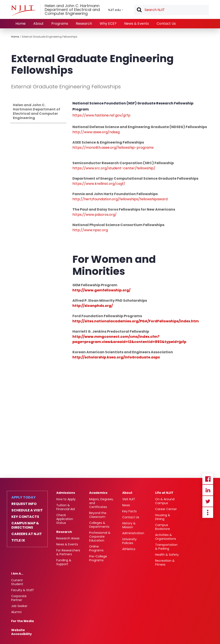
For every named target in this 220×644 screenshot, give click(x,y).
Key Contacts (25, 517)
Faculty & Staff (22, 590)
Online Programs (96, 548)
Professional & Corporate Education (100, 537)
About (38, 24)
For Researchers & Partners (68, 552)
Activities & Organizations (166, 537)
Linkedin (208, 490)
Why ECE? (108, 24)
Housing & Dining (163, 517)
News (126, 505)
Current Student (17, 582)
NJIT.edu (115, 10)
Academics (98, 493)
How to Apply (66, 499)
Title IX (18, 540)
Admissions (66, 493)
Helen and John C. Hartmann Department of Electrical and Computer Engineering (37, 111)
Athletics (129, 549)
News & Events (137, 24)
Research (84, 24)
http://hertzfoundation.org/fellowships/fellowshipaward (120, 199)
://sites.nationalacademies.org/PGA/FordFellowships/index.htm (140, 321)
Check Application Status (65, 519)
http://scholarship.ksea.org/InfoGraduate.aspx (116, 357)
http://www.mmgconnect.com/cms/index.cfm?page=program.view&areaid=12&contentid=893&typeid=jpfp (129, 339)
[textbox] (171, 10)
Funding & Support (64, 562)
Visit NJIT (129, 499)
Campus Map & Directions (25, 525)
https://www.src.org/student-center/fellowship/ (114, 168)
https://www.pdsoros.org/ (95, 215)
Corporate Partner (19, 598)
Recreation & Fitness (165, 563)
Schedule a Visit (27, 510)
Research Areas (68, 538)
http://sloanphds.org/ (93, 306)
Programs (60, 24)
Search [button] (139, 10)
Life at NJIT (164, 493)
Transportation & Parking (166, 547)
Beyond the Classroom (98, 515)
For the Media (22, 621)
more (208, 512)
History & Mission (129, 525)
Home (21, 24)
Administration (133, 533)
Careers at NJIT (27, 534)
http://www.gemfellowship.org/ (101, 290)
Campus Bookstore (163, 527)
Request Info (24, 504)
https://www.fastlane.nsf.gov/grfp (101, 115)
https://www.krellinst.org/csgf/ (99, 184)
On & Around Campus (165, 501)
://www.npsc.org (94, 230)
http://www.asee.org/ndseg (96, 132)
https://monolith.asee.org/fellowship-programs (113, 148)
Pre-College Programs (98, 558)
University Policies (129, 541)
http (76, 230)
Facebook (208, 479)
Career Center (166, 509)
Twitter (208, 501)
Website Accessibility (21, 632)
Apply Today (24, 497)
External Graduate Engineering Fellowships (50, 37)
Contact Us (166, 24)
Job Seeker (19, 606)
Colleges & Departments (99, 525)
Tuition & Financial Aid (66, 507)
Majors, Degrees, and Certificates (101, 503)
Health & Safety (167, 555)
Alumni (16, 612)
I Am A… (17, 574)
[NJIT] (23, 11)
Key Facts (129, 511)
